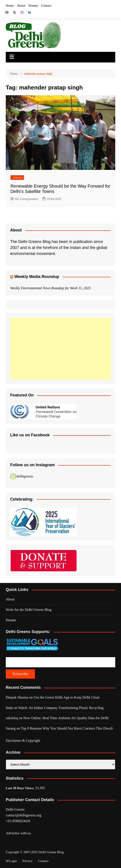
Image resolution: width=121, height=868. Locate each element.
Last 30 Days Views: (20, 788)
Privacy (27, 861)
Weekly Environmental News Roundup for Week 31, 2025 (51, 288)
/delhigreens (24, 476)
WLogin (11, 861)
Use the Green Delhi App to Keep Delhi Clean (67, 697)
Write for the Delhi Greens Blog (29, 610)
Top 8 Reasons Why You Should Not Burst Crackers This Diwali (67, 728)
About (21, 6)
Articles (17, 178)
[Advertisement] (60, 349)
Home (10, 6)
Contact (46, 6)
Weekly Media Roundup (37, 277)
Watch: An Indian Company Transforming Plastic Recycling (61, 708)
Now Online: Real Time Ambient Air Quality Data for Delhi (66, 718)
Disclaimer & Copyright (23, 741)
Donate (33, 6)
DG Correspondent (24, 199)
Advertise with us (18, 833)
